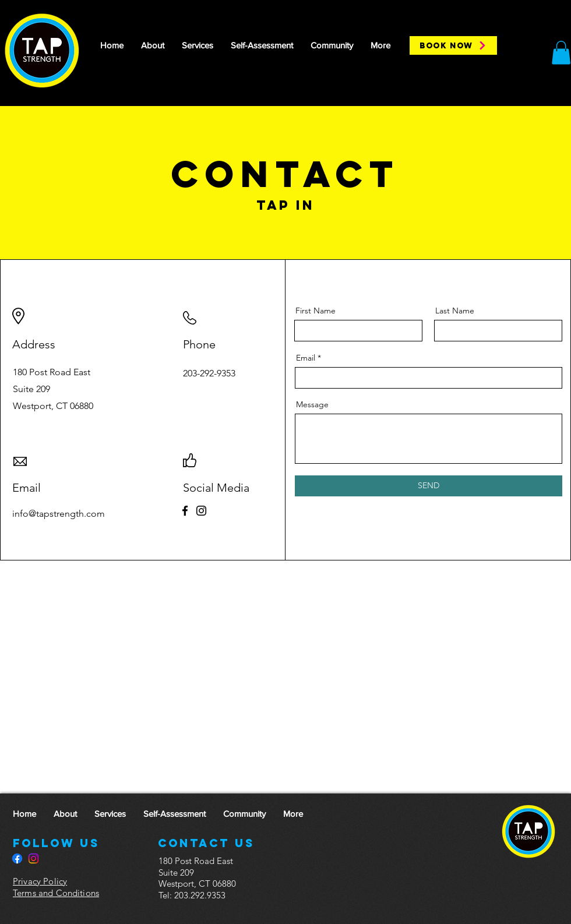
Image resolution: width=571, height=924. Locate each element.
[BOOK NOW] (453, 45)
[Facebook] (185, 511)
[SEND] (429, 486)
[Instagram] (201, 511)
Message (312, 404)
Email (306, 358)
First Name (316, 311)
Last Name (455, 311)
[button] (561, 53)
